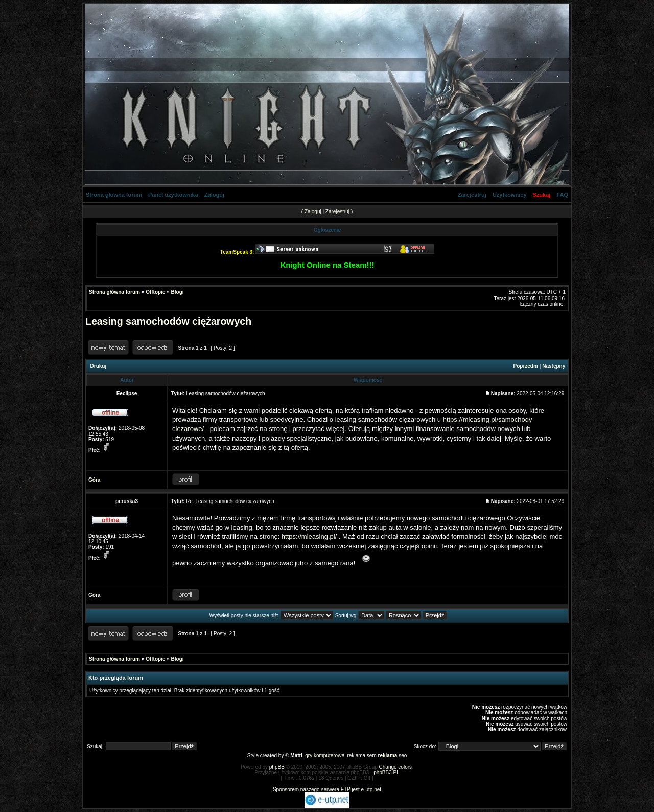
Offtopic (155, 292)
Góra (94, 480)
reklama (388, 756)
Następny (554, 366)
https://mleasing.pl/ (309, 536)
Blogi (178, 292)
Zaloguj (214, 195)
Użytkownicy (510, 195)
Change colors (395, 767)
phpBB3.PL (387, 772)
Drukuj (99, 366)
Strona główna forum (114, 195)
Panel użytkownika (173, 195)
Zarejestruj (472, 195)
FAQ (562, 195)
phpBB (277, 767)
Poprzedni (526, 366)
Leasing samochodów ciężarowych (168, 321)
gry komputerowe (325, 756)
